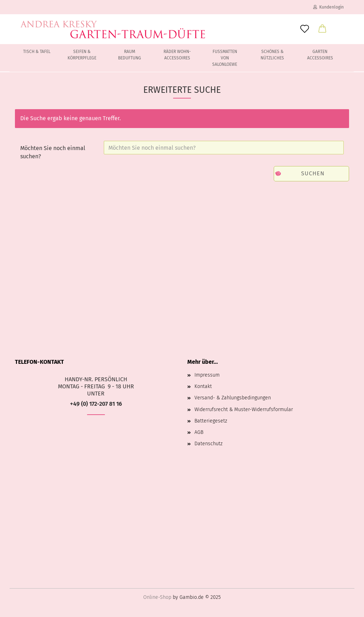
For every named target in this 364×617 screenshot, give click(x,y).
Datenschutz (208, 444)
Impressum (207, 375)
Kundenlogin (328, 7)
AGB (199, 432)
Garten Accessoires (320, 55)
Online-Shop (157, 597)
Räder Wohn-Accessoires (177, 55)
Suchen (313, 173)
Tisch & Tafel (37, 52)
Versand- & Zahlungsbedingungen (233, 398)
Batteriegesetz (211, 421)
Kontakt (203, 386)
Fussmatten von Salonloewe (225, 58)
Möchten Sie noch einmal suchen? (53, 152)
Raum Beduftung (130, 55)
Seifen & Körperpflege (82, 55)
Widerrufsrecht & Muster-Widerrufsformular (244, 409)
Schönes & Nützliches (272, 55)
